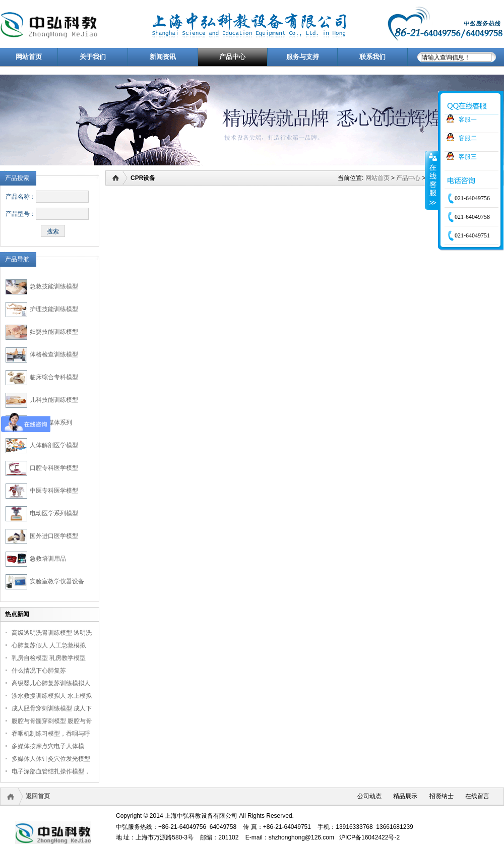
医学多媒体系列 (51, 423)
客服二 (468, 138)
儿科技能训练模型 (54, 400)
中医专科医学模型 (54, 491)
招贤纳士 (442, 796)
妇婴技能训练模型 (54, 332)
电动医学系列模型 (54, 513)
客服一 (468, 119)
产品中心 (408, 178)
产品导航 (17, 259)
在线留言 (477, 796)
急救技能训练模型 (54, 286)
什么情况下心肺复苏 (39, 671)
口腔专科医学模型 (54, 468)
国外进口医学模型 (54, 536)
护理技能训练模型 (54, 309)
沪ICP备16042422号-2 (369, 837)
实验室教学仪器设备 (57, 581)
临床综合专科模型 (54, 377)
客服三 (468, 157)
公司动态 (369, 796)
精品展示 (405, 796)
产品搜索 (17, 178)
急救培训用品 (48, 559)
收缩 (432, 180)
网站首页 (377, 178)
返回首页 (38, 796)
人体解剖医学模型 (54, 445)
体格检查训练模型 (54, 354)
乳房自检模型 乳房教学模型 (49, 658)
